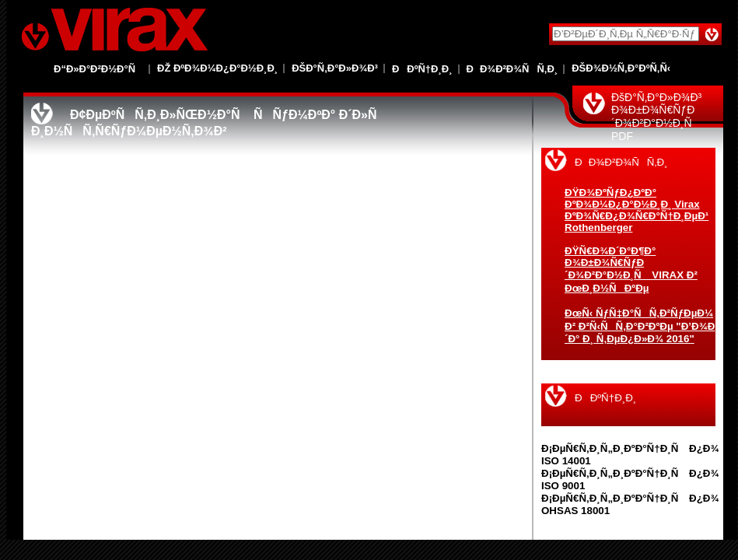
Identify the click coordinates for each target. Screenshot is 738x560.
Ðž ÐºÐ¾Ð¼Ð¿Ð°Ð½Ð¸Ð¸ (217, 68)
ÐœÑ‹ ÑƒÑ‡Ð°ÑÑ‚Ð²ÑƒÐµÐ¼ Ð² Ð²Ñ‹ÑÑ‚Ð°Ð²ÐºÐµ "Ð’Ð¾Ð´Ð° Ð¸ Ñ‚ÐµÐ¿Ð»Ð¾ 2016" (640, 326)
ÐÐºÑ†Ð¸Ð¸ (422, 69)
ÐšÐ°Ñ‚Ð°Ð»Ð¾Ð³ (335, 68)
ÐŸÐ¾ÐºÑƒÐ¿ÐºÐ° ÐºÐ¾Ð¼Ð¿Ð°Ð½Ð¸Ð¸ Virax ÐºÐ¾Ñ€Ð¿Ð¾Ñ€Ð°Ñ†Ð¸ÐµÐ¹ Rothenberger (637, 210)
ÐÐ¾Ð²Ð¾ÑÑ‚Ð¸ (512, 69)
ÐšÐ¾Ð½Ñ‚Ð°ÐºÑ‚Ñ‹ (621, 68)
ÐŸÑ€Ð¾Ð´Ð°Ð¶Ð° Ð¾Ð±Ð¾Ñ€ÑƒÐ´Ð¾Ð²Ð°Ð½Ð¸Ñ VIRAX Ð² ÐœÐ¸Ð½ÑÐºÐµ (631, 269)
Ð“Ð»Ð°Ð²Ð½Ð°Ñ (98, 69)
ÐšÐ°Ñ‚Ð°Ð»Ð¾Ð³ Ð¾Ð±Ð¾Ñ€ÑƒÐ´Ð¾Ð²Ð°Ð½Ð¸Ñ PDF (656, 117)
